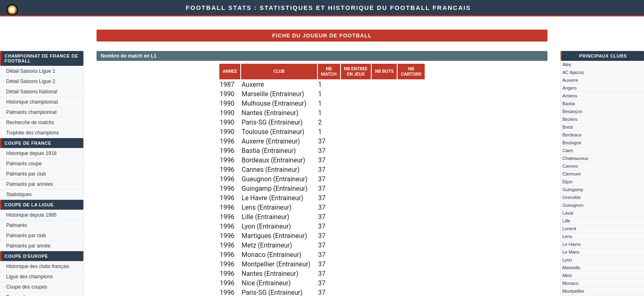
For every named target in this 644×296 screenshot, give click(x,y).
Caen (568, 150)
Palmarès (17, 225)
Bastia (569, 104)
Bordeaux (572, 135)
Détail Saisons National (32, 92)
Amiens (570, 96)
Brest (568, 127)
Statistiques (19, 194)
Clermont (572, 174)
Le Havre (572, 244)
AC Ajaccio (573, 72)
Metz (567, 275)
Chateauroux (575, 158)
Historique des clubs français (38, 266)
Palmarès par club (26, 174)
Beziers (570, 119)
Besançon (572, 111)
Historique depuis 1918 (31, 153)
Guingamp (573, 190)
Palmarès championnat (31, 112)
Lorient (569, 229)
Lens (567, 236)
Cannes (570, 166)
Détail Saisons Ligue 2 (31, 81)
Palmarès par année (28, 246)
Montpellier (573, 291)
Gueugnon (573, 205)
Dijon (567, 182)
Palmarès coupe (24, 164)
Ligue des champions (29, 277)
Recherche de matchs (30, 123)
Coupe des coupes (27, 287)
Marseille (571, 268)
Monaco (570, 283)
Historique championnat (32, 102)
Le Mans (571, 252)
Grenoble (572, 197)
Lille (566, 221)
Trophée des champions (32, 133)
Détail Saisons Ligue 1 (31, 71)
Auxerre (570, 80)
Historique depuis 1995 (31, 215)
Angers (569, 88)
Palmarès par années (30, 184)
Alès (567, 65)
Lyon (567, 260)
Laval (568, 213)
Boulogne (572, 143)
